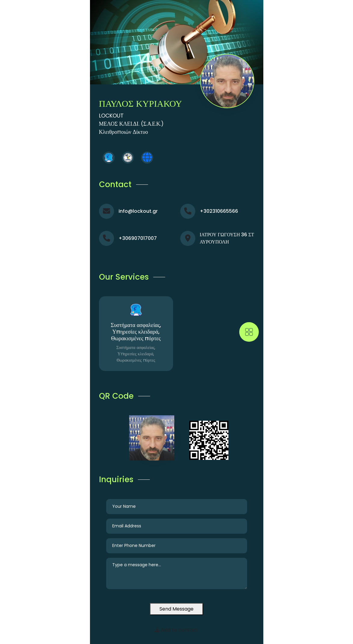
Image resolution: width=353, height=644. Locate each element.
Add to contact (176, 630)
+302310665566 (219, 211)
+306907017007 (138, 238)
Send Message (176, 609)
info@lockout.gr (138, 211)
